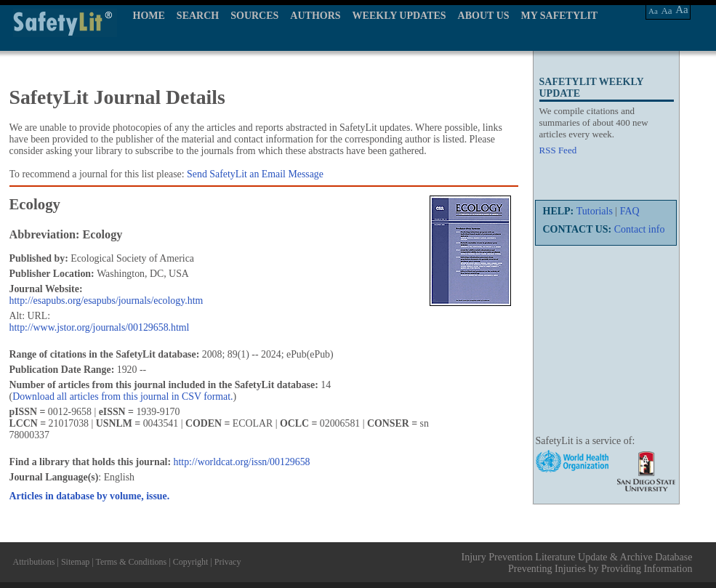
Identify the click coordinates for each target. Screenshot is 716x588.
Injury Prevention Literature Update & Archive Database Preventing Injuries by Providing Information (577, 563)
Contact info (640, 229)
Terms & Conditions (131, 562)
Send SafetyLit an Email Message (255, 174)
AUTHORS (315, 16)
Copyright (191, 562)
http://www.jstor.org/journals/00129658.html (100, 327)
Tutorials (595, 211)
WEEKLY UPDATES (399, 16)
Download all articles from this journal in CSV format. (122, 396)
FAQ (630, 211)
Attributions (34, 562)
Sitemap (75, 562)
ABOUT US (484, 16)
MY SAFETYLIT (560, 16)
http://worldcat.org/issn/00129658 (242, 462)
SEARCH (198, 16)
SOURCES (254, 16)
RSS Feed (558, 150)
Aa (653, 11)
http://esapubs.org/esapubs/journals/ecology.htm (106, 301)
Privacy (228, 562)
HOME (149, 16)
